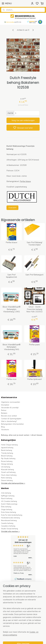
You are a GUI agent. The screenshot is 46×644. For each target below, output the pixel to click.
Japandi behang (7, 448)
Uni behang (6, 467)
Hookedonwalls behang (10, 518)
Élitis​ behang (6, 507)
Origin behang (7, 510)
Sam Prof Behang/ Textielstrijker (35, 244)
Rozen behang (7, 461)
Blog (3, 427)
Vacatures (5, 430)
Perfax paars (34, 345)
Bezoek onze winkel (9, 416)
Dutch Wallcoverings (9, 504)
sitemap (34, 640)
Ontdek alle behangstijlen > (13, 483)
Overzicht (12, 208)
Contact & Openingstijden (11, 419)
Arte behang (6, 493)
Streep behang (7, 464)
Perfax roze (11, 379)
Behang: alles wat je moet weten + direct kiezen (22, 435)
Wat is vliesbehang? (9, 421)
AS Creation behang (9, 501)
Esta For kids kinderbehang (12, 515)
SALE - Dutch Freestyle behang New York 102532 (34, 309)
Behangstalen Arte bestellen (12, 424)
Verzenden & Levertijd (10, 408)
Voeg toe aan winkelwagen (23, 120)
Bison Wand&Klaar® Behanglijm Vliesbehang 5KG (12, 347)
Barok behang (7, 450)
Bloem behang (7, 456)
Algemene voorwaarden (11, 402)
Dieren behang (7, 480)
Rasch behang (7, 498)
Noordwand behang (9, 520)
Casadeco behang (8, 526)
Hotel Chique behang (9, 445)
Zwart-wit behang (8, 472)
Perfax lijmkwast (35, 379)
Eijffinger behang (8, 496)
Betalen (4, 413)
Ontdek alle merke (9, 531)
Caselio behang (7, 523)
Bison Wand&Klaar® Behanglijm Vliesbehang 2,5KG (12, 309)
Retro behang (6, 478)
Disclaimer (5, 405)
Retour (4, 410)
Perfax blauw (25, 181)
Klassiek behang (7, 470)
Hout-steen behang (9, 475)
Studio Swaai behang (10, 529)
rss (38, 640)
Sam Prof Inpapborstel (12, 276)
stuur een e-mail (8, 609)
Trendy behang (7, 453)
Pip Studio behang (8, 459)
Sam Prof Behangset (34, 275)
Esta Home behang (9, 512)
